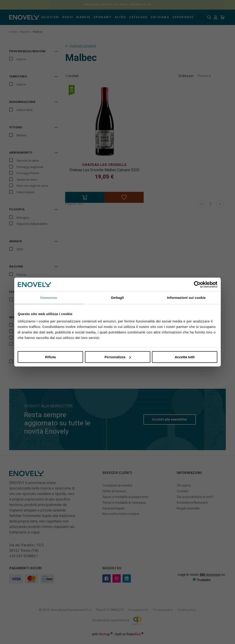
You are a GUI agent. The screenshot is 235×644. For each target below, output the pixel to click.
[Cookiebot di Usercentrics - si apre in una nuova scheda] (197, 284)
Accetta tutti (185, 357)
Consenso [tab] (49, 298)
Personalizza (118, 357)
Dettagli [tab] (117, 298)
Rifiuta (50, 357)
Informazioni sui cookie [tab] (186, 298)
